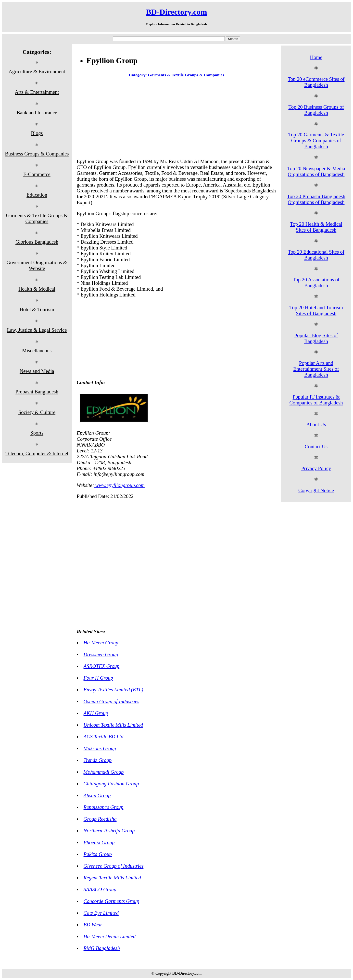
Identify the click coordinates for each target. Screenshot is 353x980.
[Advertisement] (176, 119)
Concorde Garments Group (111, 901)
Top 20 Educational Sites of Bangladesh (316, 255)
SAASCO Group (100, 889)
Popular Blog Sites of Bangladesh (316, 338)
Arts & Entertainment (37, 92)
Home (316, 57)
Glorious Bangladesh (37, 242)
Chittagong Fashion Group (111, 784)
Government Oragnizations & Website (37, 265)
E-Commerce (37, 174)
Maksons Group (100, 748)
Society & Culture (37, 412)
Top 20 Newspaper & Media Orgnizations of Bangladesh (316, 171)
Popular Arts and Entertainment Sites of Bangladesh (316, 369)
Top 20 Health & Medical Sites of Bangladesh (316, 227)
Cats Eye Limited (101, 913)
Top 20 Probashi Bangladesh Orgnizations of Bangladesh (316, 199)
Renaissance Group (104, 807)
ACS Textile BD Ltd (104, 737)
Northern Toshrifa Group (109, 831)
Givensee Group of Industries (114, 866)
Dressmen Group (101, 654)
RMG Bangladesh (102, 948)
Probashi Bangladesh (37, 392)
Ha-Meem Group (101, 643)
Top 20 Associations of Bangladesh (316, 282)
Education (37, 195)
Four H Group (98, 678)
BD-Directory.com (176, 12)
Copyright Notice (316, 490)
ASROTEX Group (102, 666)
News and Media (37, 371)
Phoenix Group (99, 842)
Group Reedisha (100, 819)
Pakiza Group (98, 854)
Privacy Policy (316, 468)
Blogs (37, 133)
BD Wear (93, 925)
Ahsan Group (97, 795)
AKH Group (96, 713)
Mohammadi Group (104, 772)
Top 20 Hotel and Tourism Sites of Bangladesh (316, 310)
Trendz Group (98, 760)
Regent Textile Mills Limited (112, 878)
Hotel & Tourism (37, 309)
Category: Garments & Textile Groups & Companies (177, 75)
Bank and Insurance (37, 112)
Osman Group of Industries (111, 701)
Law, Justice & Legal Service (37, 330)
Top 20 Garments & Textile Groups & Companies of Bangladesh (316, 140)
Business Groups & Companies (37, 154)
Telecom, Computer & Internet (37, 453)
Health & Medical (37, 289)
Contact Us (316, 446)
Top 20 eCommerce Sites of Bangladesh (316, 82)
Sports (37, 433)
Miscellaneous (37, 350)
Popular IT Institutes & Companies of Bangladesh (316, 400)
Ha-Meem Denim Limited (110, 936)
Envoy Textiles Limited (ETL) (113, 690)
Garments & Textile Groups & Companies (37, 218)
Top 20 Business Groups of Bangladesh (316, 110)
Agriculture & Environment (37, 71)
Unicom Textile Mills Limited (113, 725)
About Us (316, 424)
